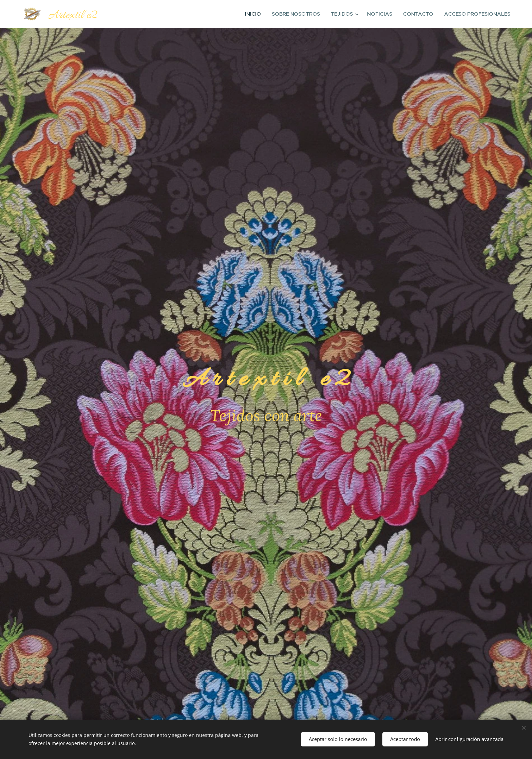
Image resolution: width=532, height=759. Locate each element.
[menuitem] (258, 14)
